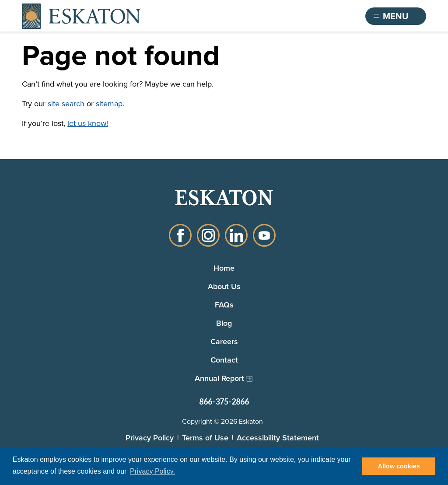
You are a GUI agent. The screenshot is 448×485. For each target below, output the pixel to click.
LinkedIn (236, 235)
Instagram (208, 235)
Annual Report (219, 378)
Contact (224, 360)
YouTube (264, 235)
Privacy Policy (150, 438)
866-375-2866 (224, 401)
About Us (224, 286)
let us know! (88, 123)
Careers (224, 341)
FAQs (224, 305)
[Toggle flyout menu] (396, 16)
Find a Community (311, 16)
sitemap (109, 104)
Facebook (180, 235)
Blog (224, 323)
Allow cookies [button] (399, 466)
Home (224, 268)
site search (66, 104)
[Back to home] (81, 16)
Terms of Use (205, 438)
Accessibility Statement (278, 438)
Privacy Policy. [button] (152, 471)
